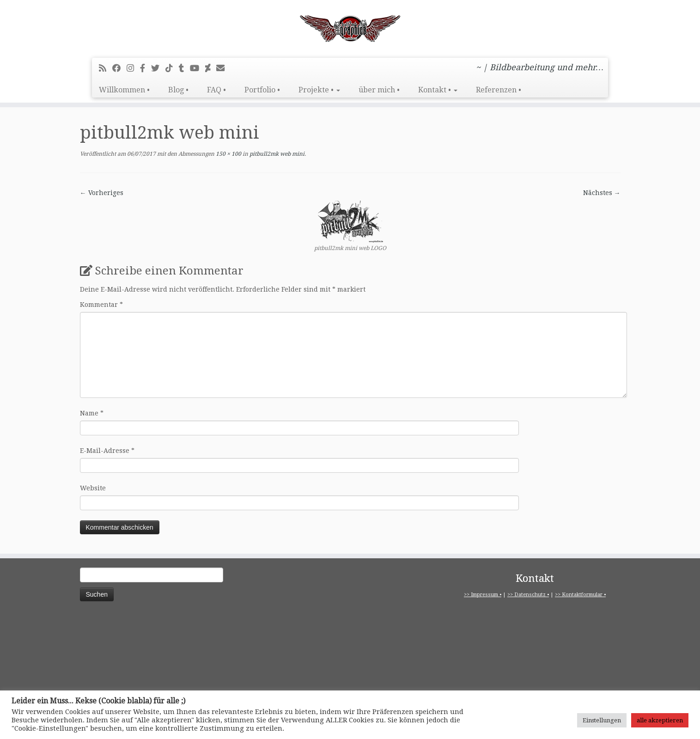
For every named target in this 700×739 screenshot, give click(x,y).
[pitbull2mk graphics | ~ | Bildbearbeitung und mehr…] (350, 28)
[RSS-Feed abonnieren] (106, 68)
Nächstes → (602, 193)
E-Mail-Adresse (107, 451)
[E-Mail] (223, 68)
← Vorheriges (102, 193)
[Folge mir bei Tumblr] (184, 68)
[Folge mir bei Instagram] (133, 68)
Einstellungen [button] (602, 720)
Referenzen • (499, 90)
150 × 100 (228, 154)
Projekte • (319, 90)
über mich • (379, 90)
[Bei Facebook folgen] (119, 68)
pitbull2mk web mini (276, 154)
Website (93, 488)
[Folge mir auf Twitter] (158, 68)
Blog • (178, 90)
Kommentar (101, 305)
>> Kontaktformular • (580, 595)
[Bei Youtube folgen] (198, 68)
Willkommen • (124, 90)
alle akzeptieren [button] (660, 720)
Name (92, 413)
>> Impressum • (483, 595)
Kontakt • (438, 90)
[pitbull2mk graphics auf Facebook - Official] (146, 68)
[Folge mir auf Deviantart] (211, 68)
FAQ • (216, 90)
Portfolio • (262, 90)
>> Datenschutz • (528, 595)
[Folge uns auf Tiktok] (172, 68)
